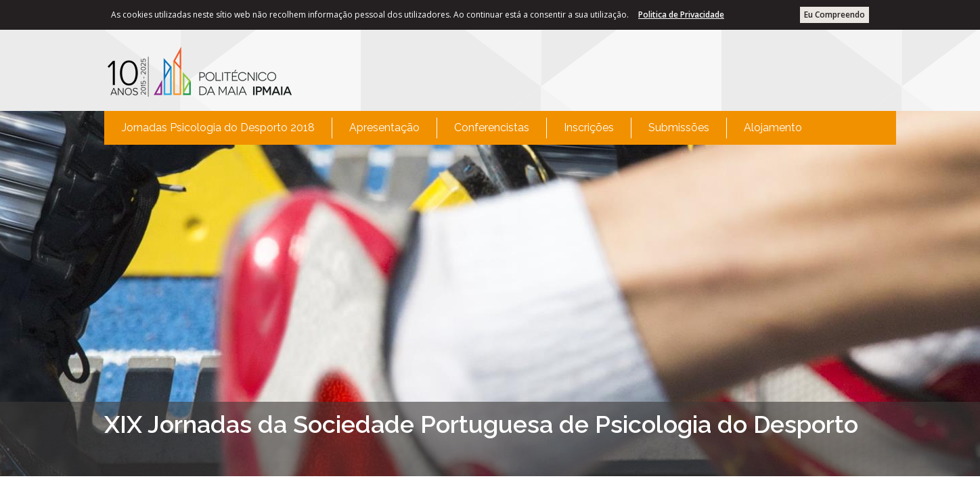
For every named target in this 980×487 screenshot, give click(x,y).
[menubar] (462, 128)
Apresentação (384, 127)
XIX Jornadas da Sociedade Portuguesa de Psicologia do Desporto (481, 424)
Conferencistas (492, 127)
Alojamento (773, 127)
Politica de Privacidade (681, 15)
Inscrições (589, 127)
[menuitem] (218, 128)
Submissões (679, 127)
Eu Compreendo (834, 15)
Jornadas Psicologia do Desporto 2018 (218, 127)
